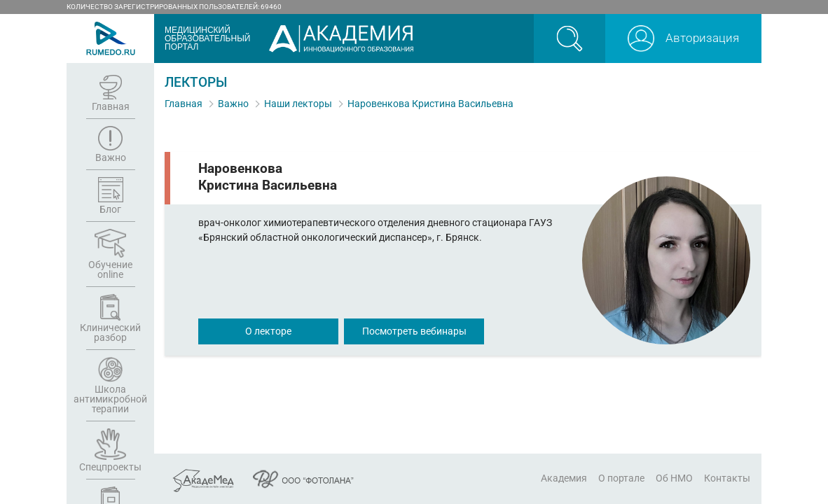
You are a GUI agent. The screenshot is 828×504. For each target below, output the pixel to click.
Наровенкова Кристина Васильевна (430, 104)
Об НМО (674, 478)
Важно (233, 104)
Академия (564, 478)
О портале (621, 478)
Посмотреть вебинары (414, 331)
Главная (184, 104)
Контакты (727, 478)
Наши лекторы (298, 104)
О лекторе (268, 331)
